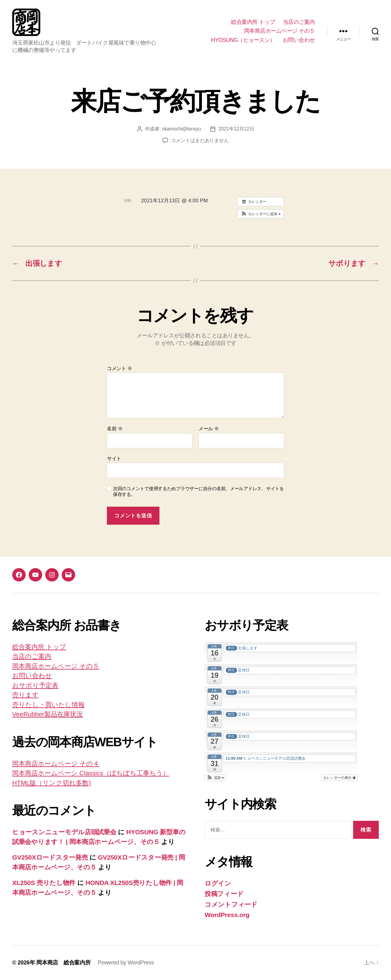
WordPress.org (227, 915)
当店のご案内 (299, 22)
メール (209, 429)
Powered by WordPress (126, 963)
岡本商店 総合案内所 (63, 963)
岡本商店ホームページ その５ (280, 31)
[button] (261, 214)
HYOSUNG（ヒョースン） (243, 40)
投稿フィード (224, 894)
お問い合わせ (299, 40)
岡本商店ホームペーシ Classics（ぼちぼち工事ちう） (91, 773)
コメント (120, 368)
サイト (114, 459)
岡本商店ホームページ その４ (56, 763)
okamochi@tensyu (181, 129)
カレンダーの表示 (339, 778)
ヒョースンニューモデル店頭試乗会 (64, 832)
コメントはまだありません (200, 140)
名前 (115, 429)
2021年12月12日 (236, 129)
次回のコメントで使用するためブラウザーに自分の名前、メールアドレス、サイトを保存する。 (199, 491)
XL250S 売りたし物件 (44, 883)
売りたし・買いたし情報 (48, 705)
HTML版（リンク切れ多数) (51, 783)
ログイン (218, 883)
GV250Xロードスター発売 (50, 857)
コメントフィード (231, 904)
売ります (26, 695)
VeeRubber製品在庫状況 (48, 714)
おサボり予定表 (35, 685)
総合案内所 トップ (253, 22)
